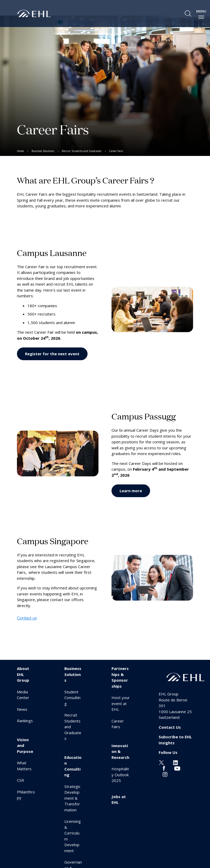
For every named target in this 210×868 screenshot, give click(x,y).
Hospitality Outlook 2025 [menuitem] (120, 775)
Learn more (131, 491)
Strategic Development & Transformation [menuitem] (72, 798)
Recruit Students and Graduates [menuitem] (82, 151)
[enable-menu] (201, 17)
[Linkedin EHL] (175, 762)
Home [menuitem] (20, 151)
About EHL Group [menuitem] (23, 674)
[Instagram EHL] (165, 774)
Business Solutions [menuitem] (43, 151)
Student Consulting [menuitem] (72, 698)
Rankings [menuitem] (25, 721)
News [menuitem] (22, 709)
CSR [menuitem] (20, 780)
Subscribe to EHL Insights (175, 740)
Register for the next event (52, 354)
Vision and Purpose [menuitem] (25, 745)
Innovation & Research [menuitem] (120, 751)
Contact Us (170, 727)
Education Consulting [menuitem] (73, 766)
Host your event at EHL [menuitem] (121, 703)
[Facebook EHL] (164, 768)
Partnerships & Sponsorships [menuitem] (120, 677)
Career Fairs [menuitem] (116, 151)
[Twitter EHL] (161, 762)
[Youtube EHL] (177, 768)
